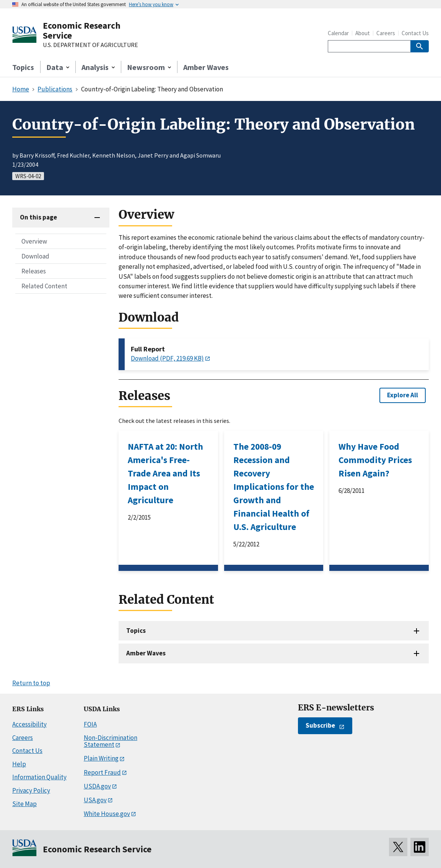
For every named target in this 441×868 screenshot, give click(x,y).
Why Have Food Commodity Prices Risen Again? (375, 460)
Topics (23, 67)
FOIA (90, 724)
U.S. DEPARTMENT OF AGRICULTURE (90, 45)
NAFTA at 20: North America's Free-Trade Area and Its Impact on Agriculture (165, 473)
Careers (386, 33)
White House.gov (107, 814)
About (363, 33)
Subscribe (320, 725)
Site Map (24, 804)
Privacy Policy (31, 790)
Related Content (44, 286)
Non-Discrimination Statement (111, 741)
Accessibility (29, 724)
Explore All (403, 395)
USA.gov (95, 800)
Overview (34, 241)
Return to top (31, 683)
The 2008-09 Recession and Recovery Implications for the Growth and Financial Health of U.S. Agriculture (274, 487)
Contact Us (415, 33)
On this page (38, 217)
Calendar (338, 33)
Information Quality (39, 777)
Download (35, 256)
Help (19, 764)
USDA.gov (97, 786)
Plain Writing (101, 758)
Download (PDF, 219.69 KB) (167, 358)
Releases (34, 271)
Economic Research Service (82, 30)
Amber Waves (206, 67)
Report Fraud (102, 772)
